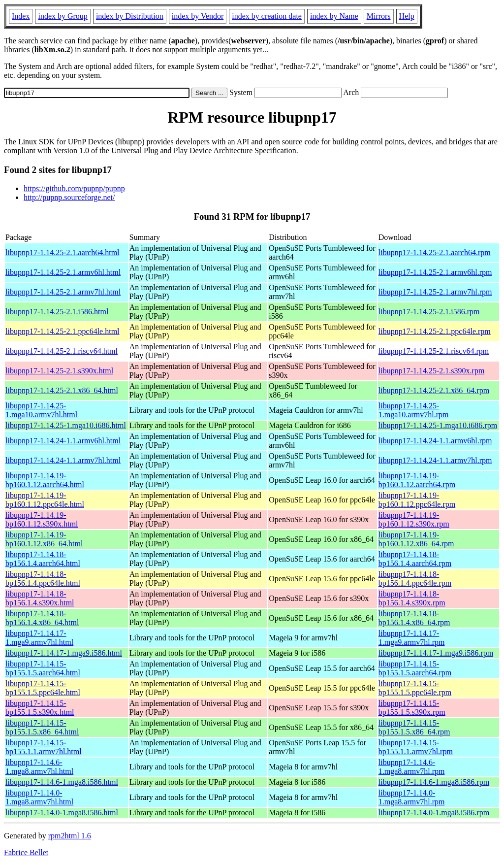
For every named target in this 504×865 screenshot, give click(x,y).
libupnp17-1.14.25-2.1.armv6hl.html (63, 272)
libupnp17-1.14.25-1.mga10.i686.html (66, 425)
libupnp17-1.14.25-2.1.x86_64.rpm (434, 390)
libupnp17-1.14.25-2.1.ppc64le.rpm (435, 331)
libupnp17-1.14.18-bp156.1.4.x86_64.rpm (414, 618)
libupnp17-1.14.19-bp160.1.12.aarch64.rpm (417, 480)
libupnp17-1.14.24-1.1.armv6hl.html (63, 441)
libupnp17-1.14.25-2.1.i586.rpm (429, 312)
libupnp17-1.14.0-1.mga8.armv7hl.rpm (412, 797)
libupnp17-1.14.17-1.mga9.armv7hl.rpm (412, 638)
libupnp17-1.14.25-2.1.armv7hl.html (63, 292)
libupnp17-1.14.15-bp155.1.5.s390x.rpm (412, 708)
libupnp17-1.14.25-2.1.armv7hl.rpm (435, 292)
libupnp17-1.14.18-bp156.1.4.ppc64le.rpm (415, 579)
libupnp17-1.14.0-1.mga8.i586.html (62, 813)
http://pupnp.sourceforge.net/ (69, 197)
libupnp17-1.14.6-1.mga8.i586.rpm (434, 782)
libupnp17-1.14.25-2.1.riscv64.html (62, 351)
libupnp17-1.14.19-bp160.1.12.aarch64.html (45, 480)
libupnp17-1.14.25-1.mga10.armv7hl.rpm (414, 410)
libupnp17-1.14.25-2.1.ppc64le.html (63, 331)
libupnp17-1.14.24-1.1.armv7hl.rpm (435, 460)
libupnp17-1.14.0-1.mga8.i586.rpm (434, 813)
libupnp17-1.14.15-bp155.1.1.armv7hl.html (44, 747)
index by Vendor (198, 16)
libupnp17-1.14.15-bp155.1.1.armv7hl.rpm (416, 747)
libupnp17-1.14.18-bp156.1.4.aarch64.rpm (415, 559)
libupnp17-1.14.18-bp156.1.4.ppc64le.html (43, 579)
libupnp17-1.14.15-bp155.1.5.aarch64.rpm (415, 668)
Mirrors (379, 16)
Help (407, 16)
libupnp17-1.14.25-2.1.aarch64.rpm (435, 252)
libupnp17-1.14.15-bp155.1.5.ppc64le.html (43, 688)
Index (21, 16)
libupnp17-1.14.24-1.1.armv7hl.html (63, 460)
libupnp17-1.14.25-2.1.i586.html (57, 312)
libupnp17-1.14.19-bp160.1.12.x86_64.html (44, 539)
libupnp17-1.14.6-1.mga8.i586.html (62, 782)
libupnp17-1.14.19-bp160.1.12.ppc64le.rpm (417, 500)
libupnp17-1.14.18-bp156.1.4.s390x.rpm (412, 598)
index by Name (334, 16)
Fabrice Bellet (26, 852)
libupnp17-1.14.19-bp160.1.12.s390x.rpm (414, 519)
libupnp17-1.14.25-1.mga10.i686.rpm (438, 425)
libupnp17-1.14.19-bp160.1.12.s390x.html (42, 519)
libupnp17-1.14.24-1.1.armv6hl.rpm (435, 441)
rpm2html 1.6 (70, 836)
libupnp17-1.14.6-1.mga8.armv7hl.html (39, 767)
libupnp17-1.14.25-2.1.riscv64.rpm (434, 351)
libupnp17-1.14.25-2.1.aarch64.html (63, 252)
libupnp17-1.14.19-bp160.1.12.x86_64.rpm (416, 539)
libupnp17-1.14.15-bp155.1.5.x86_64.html (42, 727)
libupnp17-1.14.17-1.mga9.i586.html (64, 653)
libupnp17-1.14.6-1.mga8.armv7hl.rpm (412, 767)
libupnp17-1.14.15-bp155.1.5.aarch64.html (43, 668)
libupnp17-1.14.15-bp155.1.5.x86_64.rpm (414, 727)
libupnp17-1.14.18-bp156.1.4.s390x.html (40, 598)
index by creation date (267, 16)
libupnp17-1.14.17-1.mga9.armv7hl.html (39, 638)
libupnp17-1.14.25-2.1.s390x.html (59, 371)
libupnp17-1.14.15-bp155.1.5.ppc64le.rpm (415, 688)
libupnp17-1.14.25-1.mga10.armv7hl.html (41, 410)
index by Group (63, 16)
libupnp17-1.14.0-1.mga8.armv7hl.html (39, 797)
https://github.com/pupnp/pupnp (74, 188)
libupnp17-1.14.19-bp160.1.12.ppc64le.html (45, 500)
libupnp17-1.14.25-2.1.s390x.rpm (432, 371)
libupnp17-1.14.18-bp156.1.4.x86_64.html (42, 618)
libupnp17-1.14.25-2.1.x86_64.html (62, 390)
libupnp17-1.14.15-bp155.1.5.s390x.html (40, 708)
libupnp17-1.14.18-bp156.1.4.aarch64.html (43, 559)
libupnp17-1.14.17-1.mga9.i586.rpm (436, 653)
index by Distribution (130, 16)
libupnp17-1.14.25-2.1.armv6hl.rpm (435, 272)
